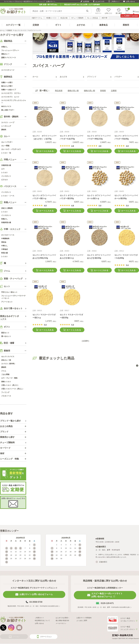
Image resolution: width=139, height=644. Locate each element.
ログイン (98, 13)
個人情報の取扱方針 (62, 620)
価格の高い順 (89, 91)
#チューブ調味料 (78, 18)
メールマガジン (61, 623)
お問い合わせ (130, 1)
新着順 (103, 91)
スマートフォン (46, 637)
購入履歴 (119, 13)
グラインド (92, 77)
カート (127, 11)
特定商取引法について (42, 620)
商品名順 (59, 91)
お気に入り (109, 13)
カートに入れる (47, 151)
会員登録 (86, 1)
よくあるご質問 (82, 620)
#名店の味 (64, 18)
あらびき (64, 77)
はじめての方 (100, 1)
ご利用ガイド (115, 1)
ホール (35, 77)
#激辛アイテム (37, 18)
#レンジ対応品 (93, 18)
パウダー (118, 77)
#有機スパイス (51, 18)
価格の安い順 (73, 91)
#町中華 (105, 18)
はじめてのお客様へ (62, 618)
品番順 (114, 91)
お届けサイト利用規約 (84, 618)
